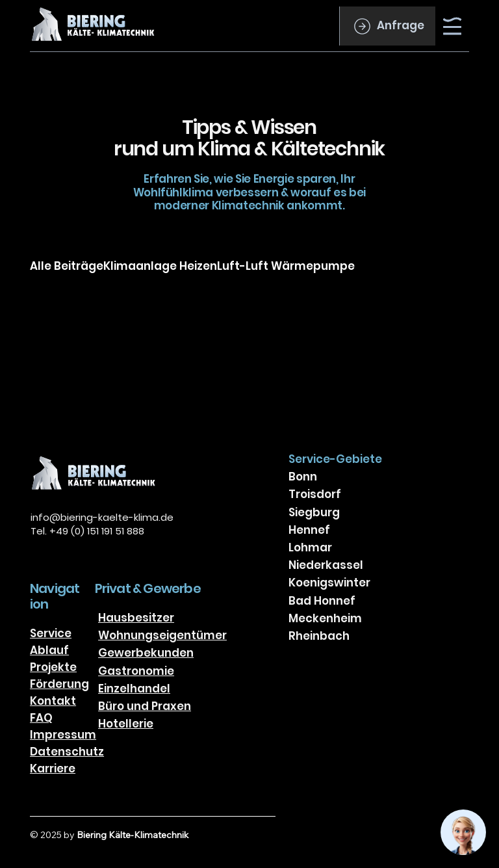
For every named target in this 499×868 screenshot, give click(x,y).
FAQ (41, 718)
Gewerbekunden (146, 653)
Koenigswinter (329, 583)
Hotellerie (126, 724)
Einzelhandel (134, 689)
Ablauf (49, 650)
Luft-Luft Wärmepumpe (286, 266)
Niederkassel (326, 565)
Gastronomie (136, 671)
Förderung (59, 684)
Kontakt (53, 701)
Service (51, 633)
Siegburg (314, 512)
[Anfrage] (387, 26)
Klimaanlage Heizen (160, 266)
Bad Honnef (322, 601)
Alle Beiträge (67, 266)
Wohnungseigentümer (162, 635)
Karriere (53, 769)
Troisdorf (315, 494)
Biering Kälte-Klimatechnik (133, 835)
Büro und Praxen (145, 706)
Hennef (309, 530)
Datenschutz (67, 752)
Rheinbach (319, 636)
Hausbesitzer (136, 618)
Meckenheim (325, 618)
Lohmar (310, 547)
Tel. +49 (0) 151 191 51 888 (87, 531)
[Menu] (453, 26)
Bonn (303, 477)
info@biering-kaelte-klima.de (102, 517)
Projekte (53, 667)
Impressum (63, 735)
